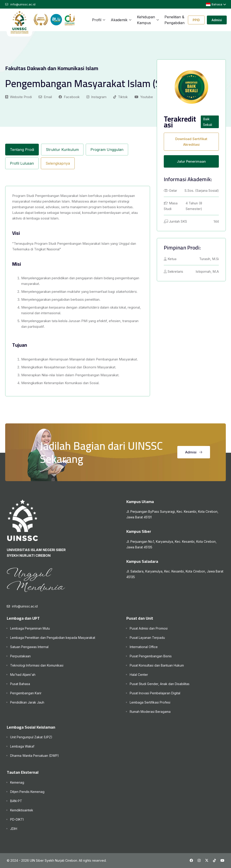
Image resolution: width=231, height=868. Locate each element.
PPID (196, 20)
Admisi (217, 20)
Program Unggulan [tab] (107, 150)
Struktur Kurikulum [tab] (62, 150)
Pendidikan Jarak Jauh (27, 702)
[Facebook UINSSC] (191, 860)
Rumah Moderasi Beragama (150, 712)
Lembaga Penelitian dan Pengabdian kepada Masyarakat (53, 638)
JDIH (14, 829)
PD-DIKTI (17, 819)
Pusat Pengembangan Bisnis (151, 656)
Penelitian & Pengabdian (174, 20)
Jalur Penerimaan (191, 161)
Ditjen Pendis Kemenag (27, 792)
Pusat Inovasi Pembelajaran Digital (155, 693)
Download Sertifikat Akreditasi (191, 142)
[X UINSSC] (207, 860)
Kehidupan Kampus (146, 20)
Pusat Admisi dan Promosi (149, 628)
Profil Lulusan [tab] (22, 163)
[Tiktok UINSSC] (214, 860)
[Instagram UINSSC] (199, 860)
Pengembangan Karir (26, 693)
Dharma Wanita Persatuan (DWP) (35, 756)
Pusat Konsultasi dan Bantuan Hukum (157, 665)
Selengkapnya (58, 163)
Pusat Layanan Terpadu (147, 638)
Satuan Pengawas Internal (29, 647)
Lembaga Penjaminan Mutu (30, 628)
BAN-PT (16, 801)
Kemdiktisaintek (22, 810)
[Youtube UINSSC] (222, 860)
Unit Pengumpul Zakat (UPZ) (31, 737)
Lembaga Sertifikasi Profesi (150, 702)
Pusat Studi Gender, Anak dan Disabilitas (160, 684)
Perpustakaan (20, 656)
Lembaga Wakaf (22, 746)
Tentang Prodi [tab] (22, 150)
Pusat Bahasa (20, 684)
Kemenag (17, 782)
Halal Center (139, 675)
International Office (144, 647)
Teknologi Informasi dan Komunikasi (37, 665)
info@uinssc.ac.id (25, 606)
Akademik (119, 20)
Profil (97, 20)
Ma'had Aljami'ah (23, 675)
